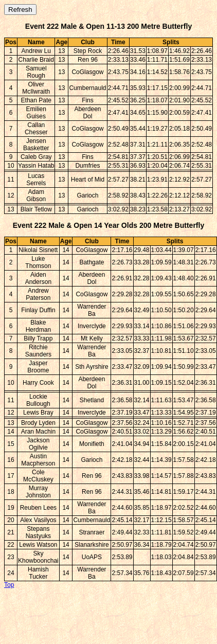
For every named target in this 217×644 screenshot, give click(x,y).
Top (9, 585)
